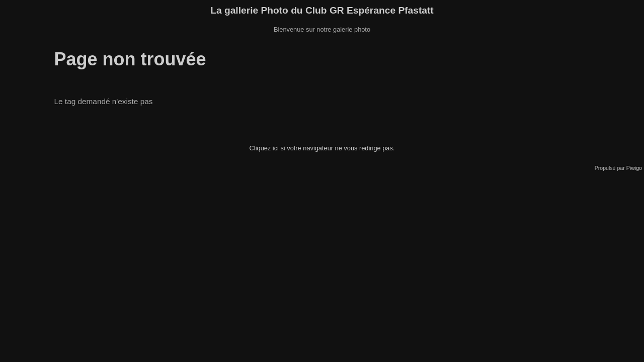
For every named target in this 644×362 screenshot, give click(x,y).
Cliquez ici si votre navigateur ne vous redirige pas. (322, 148)
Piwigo (634, 168)
